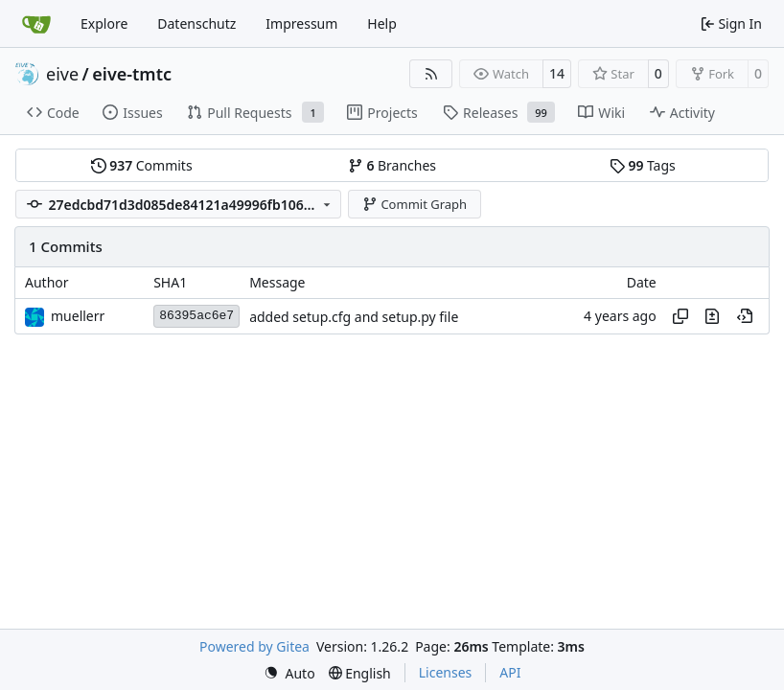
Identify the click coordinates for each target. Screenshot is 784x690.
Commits (142, 165)
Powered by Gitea (254, 646)
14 (557, 73)
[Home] (36, 24)
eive (62, 74)
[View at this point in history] (745, 316)
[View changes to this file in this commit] (712, 316)
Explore (104, 23)
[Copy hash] (680, 316)
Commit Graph (415, 204)
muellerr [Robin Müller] (78, 316)
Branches (392, 165)
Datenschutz (196, 23)
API (510, 672)
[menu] (289, 673)
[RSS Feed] (431, 74)
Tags (643, 165)
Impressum (301, 23)
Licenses (446, 672)
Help (382, 23)
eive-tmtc (132, 74)
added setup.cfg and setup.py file (354, 317)
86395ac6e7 (196, 316)
